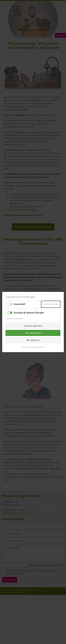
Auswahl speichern (33, 326)
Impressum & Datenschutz (33, 347)
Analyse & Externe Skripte (29, 312)
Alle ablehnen (33, 340)
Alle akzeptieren (33, 333)
